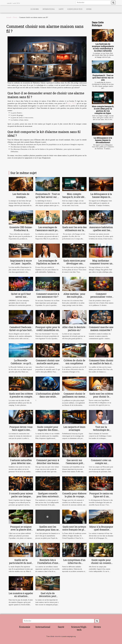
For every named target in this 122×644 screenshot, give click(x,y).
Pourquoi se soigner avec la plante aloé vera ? (21, 530)
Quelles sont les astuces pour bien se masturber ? (48, 530)
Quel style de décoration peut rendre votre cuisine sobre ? (48, 598)
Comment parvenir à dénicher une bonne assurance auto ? (48, 463)
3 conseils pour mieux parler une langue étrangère (21, 496)
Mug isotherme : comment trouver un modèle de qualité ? (101, 264)
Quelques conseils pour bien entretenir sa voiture (48, 496)
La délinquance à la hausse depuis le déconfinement (103, 140)
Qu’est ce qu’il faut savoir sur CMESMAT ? (21, 297)
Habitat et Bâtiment (61, 639)
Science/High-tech (75, 9)
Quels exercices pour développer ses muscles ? (74, 264)
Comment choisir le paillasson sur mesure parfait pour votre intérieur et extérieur (74, 398)
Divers (89, 9)
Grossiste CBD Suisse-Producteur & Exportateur (21, 230)
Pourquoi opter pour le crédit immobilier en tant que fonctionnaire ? (48, 332)
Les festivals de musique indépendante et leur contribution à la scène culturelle (103, 47)
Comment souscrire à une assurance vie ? (48, 295)
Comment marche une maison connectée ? (101, 329)
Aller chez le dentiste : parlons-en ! (74, 329)
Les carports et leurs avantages (74, 428)
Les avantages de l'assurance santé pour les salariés (48, 230)
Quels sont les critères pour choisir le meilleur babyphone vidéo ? (101, 398)
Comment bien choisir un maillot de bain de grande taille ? (101, 363)
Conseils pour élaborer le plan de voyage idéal (74, 496)
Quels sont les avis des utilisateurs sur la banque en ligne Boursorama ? (74, 232)
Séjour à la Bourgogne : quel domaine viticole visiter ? (101, 530)
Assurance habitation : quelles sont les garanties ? (101, 230)
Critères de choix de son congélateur (74, 362)
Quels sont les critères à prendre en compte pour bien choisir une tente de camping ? (21, 398)
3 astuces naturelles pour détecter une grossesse (21, 463)
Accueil (9, 18)
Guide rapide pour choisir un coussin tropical (101, 563)
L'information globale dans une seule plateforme (48, 397)
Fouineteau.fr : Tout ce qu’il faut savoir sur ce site (103, 78)
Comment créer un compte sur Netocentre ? (101, 463)
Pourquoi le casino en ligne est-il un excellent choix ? (101, 496)
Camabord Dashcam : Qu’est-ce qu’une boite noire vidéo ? (21, 330)
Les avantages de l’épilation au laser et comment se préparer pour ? (48, 265)
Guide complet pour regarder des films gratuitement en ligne (48, 430)
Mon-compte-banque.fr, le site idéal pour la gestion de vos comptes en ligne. (103, 110)
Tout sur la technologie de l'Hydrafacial (101, 430)
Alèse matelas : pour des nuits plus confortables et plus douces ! (74, 298)
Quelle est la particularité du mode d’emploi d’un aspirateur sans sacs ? (21, 564)
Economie (35, 9)
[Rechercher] (93, 3)
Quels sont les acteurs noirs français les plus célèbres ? (74, 530)
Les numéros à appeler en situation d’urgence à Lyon (21, 596)
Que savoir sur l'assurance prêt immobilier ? (74, 463)
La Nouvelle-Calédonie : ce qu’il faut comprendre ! (21, 363)
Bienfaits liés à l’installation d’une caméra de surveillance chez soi (48, 564)
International (49, 9)
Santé (61, 9)
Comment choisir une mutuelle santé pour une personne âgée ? (48, 363)
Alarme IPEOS (71, 104)
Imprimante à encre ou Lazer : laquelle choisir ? (21, 264)
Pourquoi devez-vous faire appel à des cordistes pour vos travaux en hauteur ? (21, 431)
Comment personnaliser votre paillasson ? (101, 297)
